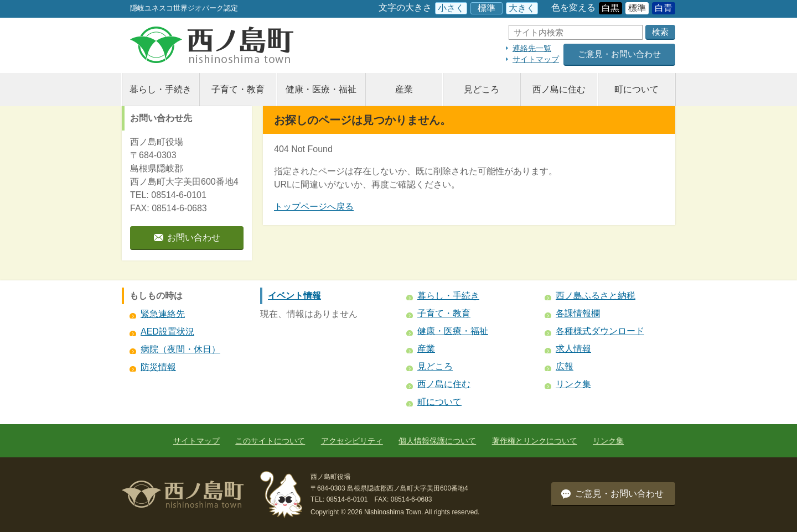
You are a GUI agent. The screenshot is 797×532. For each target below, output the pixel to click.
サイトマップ (536, 59)
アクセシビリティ (352, 441)
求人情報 (573, 349)
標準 (487, 8)
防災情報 (158, 367)
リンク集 (573, 384)
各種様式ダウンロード (600, 331)
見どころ (482, 89)
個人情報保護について (437, 441)
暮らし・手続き (161, 89)
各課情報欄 (578, 313)
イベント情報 (294, 296)
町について (636, 89)
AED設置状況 (167, 332)
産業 (404, 89)
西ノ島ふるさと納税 (596, 296)
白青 (664, 8)
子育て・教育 (238, 89)
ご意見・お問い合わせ (619, 54)
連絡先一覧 (532, 48)
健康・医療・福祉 (321, 89)
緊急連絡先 (163, 314)
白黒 (610, 8)
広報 (565, 366)
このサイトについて (270, 441)
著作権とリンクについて (535, 441)
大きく (522, 8)
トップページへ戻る (314, 207)
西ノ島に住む (559, 89)
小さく (451, 8)
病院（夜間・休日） (180, 349)
